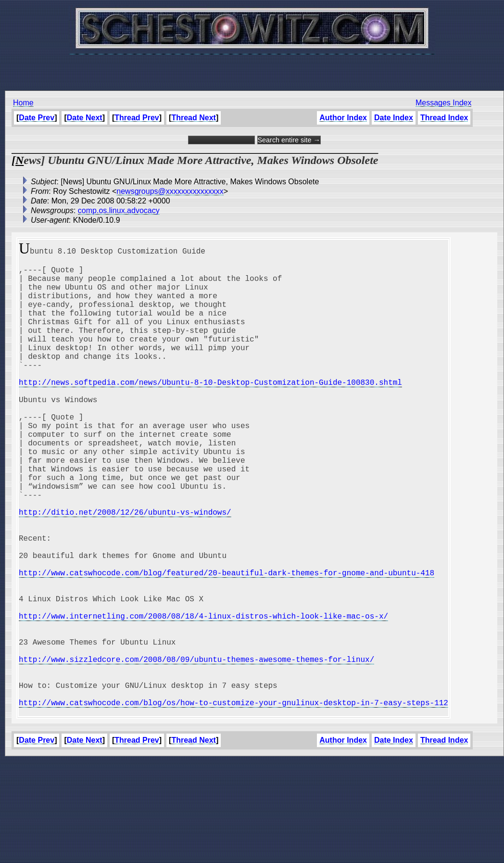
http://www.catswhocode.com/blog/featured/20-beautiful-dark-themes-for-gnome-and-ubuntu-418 (227, 644)
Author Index (343, 118)
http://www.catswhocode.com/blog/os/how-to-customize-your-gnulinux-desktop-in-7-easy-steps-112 (233, 802)
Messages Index (444, 103)
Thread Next (193, 118)
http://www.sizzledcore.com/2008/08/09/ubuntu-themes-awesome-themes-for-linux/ (196, 749)
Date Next (85, 118)
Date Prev (37, 118)
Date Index (394, 118)
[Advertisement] (252, 67)
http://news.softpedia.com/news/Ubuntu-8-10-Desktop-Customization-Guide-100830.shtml (210, 411)
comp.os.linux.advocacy (119, 210)
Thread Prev (137, 118)
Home (23, 103)
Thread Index (444, 118)
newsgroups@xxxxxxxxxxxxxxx (170, 191)
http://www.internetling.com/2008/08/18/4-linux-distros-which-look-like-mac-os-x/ (203, 697)
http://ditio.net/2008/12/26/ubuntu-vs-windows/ (125, 570)
